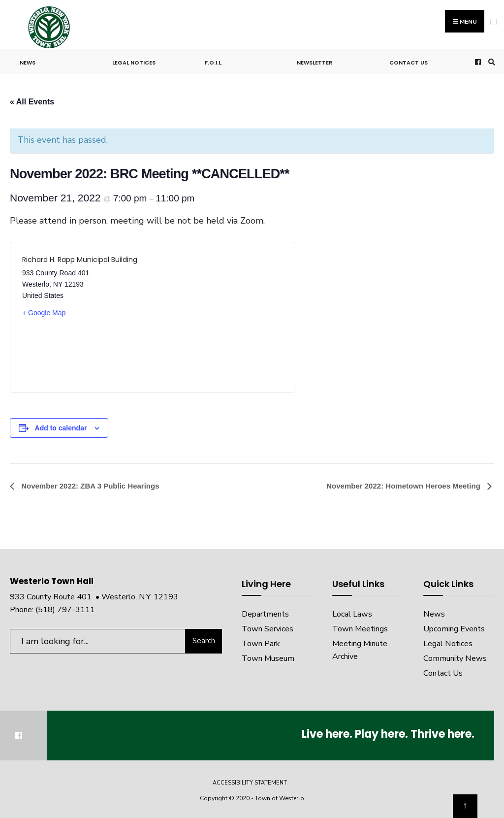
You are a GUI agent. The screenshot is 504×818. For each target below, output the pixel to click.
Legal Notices (134, 63)
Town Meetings (360, 629)
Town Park (261, 644)
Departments (265, 614)
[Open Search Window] (490, 62)
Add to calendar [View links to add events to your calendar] (61, 428)
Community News (455, 658)
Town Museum (268, 658)
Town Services (268, 629)
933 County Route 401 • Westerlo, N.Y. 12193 (94, 597)
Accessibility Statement (250, 783)
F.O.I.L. (214, 63)
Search (204, 641)
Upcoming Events (454, 629)
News (28, 63)
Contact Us (409, 63)
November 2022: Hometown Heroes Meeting (404, 486)
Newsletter (315, 63)
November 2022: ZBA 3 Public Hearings (89, 486)
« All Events (32, 102)
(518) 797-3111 (65, 610)
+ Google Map (44, 313)
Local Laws (352, 614)
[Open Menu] (493, 22)
